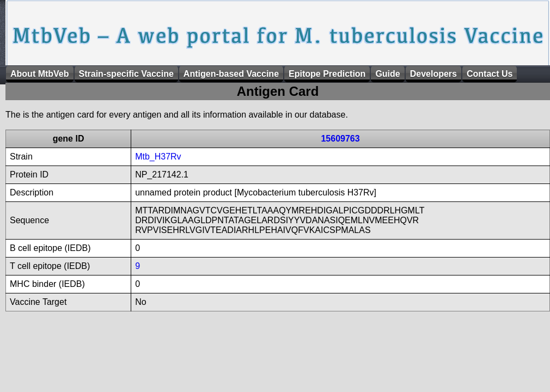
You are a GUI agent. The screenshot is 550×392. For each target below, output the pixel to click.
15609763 (340, 139)
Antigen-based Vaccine (231, 74)
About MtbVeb (40, 74)
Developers (433, 74)
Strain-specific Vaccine (126, 74)
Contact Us (490, 74)
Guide (387, 74)
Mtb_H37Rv (158, 157)
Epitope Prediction (327, 74)
